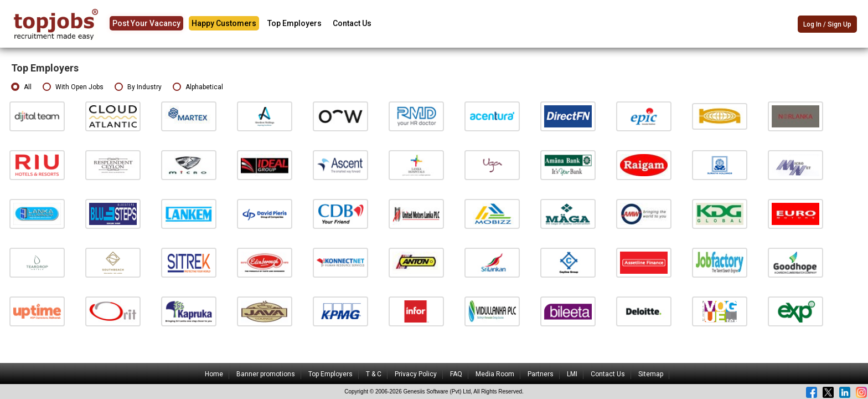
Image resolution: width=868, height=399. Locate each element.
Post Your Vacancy (146, 23)
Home (214, 374)
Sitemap (651, 374)
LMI (572, 374)
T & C (374, 374)
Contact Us (352, 23)
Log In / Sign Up (827, 24)
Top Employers (294, 23)
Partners (541, 374)
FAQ (456, 374)
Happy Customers (224, 23)
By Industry (138, 87)
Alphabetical (198, 87)
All (21, 87)
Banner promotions (266, 374)
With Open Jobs (73, 87)
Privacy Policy (416, 374)
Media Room (495, 374)
